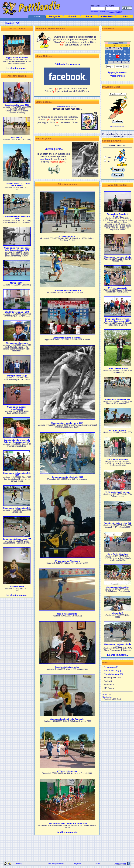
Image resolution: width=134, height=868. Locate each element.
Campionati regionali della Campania (67, 719)
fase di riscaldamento (67, 614)
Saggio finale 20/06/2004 (17, 58)
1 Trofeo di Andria (67, 236)
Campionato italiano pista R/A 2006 (17, 474)
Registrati (77, 864)
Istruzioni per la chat (56, 864)
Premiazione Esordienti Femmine (118, 215)
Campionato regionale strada (118, 257)
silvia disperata (17, 586)
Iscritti (105, 694)
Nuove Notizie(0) (112, 671)
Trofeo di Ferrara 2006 (118, 368)
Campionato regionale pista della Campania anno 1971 (17, 249)
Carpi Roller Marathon (118, 459)
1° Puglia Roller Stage (17, 376)
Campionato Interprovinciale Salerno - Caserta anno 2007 (17, 441)
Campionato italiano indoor (67, 667)
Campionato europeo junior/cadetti (17, 408)
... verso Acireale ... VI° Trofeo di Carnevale (17, 184)
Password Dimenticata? (99, 12)
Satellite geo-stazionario (118, 126)
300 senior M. (17, 137)
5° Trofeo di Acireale (117, 288)
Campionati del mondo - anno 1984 (67, 423)
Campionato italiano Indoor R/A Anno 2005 (67, 823)
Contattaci (96, 864)
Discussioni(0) (111, 667)
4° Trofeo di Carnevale (67, 771)
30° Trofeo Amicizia (118, 430)
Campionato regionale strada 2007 (17, 217)
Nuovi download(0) (113, 674)
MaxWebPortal (120, 864)
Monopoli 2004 (17, 283)
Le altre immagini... (17, 68)
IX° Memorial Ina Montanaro (67, 561)
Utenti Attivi (107, 697)
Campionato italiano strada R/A (17, 539)
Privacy (19, 864)
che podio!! (117, 613)
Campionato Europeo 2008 (17, 105)
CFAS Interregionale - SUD (17, 312)
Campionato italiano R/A (117, 587)
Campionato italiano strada (117, 399)
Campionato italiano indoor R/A (67, 338)
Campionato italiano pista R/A (17, 508)
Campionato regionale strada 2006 (67, 477)
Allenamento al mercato (17, 343)
